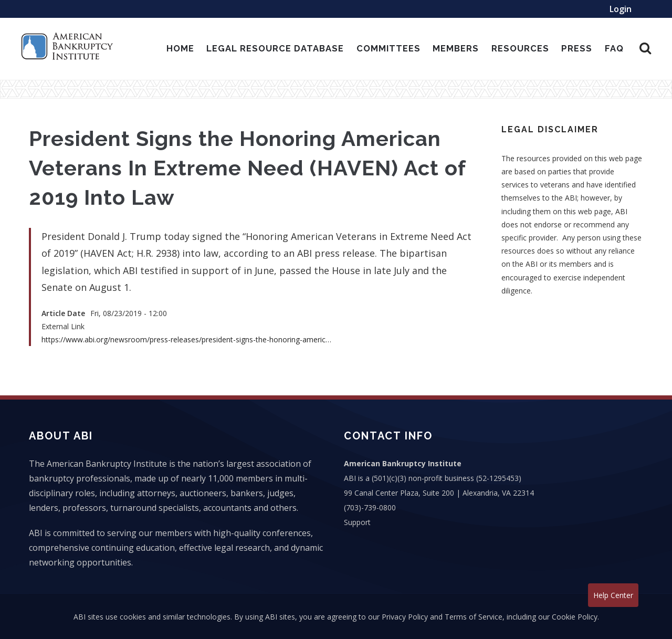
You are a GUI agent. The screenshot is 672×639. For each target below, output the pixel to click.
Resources (520, 48)
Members (456, 48)
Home (180, 48)
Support (357, 522)
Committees (388, 48)
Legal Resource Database (275, 48)
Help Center (613, 595)
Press (577, 48)
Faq (614, 48)
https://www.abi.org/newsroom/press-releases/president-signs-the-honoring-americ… (186, 339)
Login (621, 9)
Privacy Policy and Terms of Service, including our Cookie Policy (490, 617)
